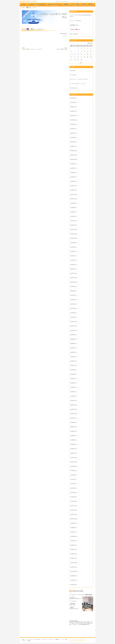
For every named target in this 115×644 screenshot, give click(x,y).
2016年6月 (73, 536)
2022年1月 (73, 269)
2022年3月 (73, 265)
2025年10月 (73, 120)
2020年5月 (73, 348)
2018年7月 (73, 427)
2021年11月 (73, 278)
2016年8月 (73, 528)
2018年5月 (73, 436)
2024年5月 (73, 177)
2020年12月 (73, 322)
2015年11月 (73, 567)
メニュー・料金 (75, 5)
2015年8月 (73, 580)
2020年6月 (73, 344)
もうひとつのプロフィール (77, 84)
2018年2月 (73, 449)
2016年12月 (73, 510)
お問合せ (91, 5)
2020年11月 (73, 326)
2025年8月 (73, 124)
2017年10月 (73, 466)
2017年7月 (73, 479)
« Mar (81, 63)
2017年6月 (73, 484)
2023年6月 (73, 212)
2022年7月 (73, 251)
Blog (71, 70)
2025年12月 (73, 116)
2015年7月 (73, 585)
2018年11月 (73, 409)
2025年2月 (73, 146)
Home (23, 8)
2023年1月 (73, 225)
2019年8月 (73, 374)
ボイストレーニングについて (55, 5)
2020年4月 (73, 352)
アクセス (84, 5)
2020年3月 (73, 357)
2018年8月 (73, 422)
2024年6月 (73, 173)
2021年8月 (73, 291)
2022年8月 (73, 247)
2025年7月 (73, 129)
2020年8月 (73, 339)
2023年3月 (73, 221)
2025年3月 (73, 142)
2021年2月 (73, 313)
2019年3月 (73, 392)
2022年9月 (73, 243)
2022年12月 (73, 230)
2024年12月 (73, 151)
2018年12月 (73, 405)
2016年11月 (73, 514)
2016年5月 (73, 541)
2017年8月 (73, 475)
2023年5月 (73, 216)
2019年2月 (73, 396)
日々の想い (73, 88)
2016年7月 (73, 532)
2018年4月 (73, 440)
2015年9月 (73, 576)
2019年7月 (73, 379)
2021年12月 (73, 273)
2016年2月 (73, 554)
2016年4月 (73, 545)
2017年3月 (73, 497)
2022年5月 (73, 256)
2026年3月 (73, 102)
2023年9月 (73, 203)
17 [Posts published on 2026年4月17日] (84, 54)
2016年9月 (73, 523)
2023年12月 (73, 194)
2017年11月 (73, 462)
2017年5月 (73, 488)
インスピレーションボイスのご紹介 (37, 5)
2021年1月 (73, 317)
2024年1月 (73, 190)
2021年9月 (73, 287)
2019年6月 (73, 383)
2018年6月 (73, 431)
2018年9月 (73, 418)
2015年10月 (73, 571)
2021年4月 (73, 304)
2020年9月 (73, 335)
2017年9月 (73, 471)
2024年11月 (73, 155)
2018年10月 (73, 414)
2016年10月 (73, 519)
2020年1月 (73, 365)
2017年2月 (73, 501)
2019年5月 (73, 387)
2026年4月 (73, 98)
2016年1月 (73, 558)
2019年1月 (73, 401)
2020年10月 (73, 330)
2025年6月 (73, 133)
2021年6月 (73, 300)
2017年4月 (73, 493)
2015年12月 (73, 563)
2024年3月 (73, 186)
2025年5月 (73, 137)
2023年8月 (73, 208)
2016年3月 (73, 550)
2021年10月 (73, 282)
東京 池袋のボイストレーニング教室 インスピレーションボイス (29, 1)
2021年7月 (73, 295)
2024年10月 (73, 159)
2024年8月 (73, 164)
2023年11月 (73, 199)
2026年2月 (73, 107)
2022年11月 (73, 234)
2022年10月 (73, 238)
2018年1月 (73, 453)
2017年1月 (73, 506)
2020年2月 (73, 361)
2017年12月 (73, 458)
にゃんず (72, 75)
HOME (24, 5)
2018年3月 (73, 444)
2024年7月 (73, 168)
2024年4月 (73, 181)
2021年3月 (73, 308)
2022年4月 (73, 260)
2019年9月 (73, 370)
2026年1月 (73, 111)
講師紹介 (67, 5)
